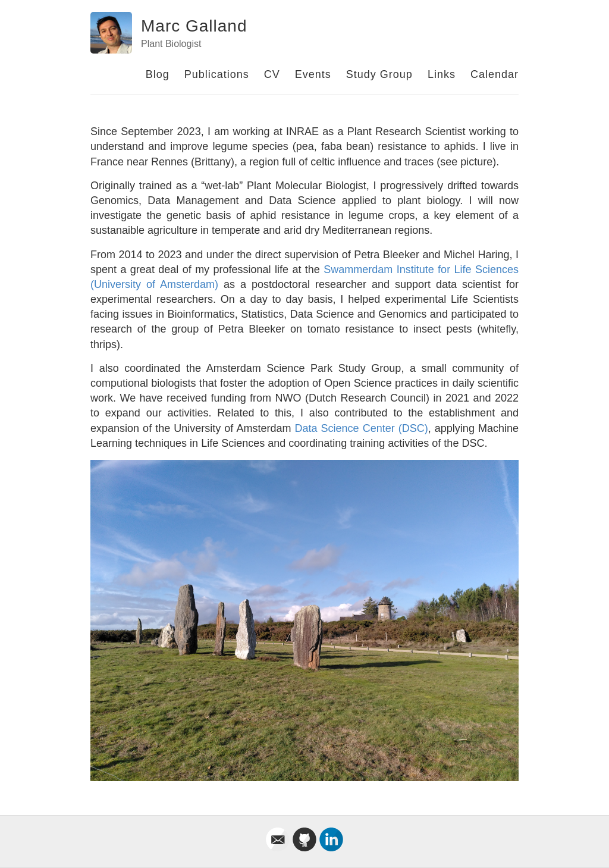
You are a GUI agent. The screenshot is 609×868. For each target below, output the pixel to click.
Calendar (495, 74)
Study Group (379, 74)
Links (442, 74)
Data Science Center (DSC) (362, 428)
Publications (217, 74)
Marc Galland (194, 26)
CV (272, 74)
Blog (158, 74)
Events (313, 74)
